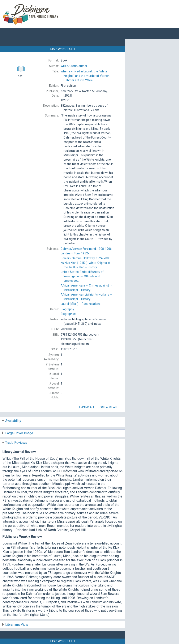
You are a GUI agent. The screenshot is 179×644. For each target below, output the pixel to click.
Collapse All (109, 407)
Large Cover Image (19, 433)
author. (74, 66)
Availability (13, 421)
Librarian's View (17, 625)
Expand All (87, 407)
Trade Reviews (16, 443)
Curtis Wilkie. (85, 76)
